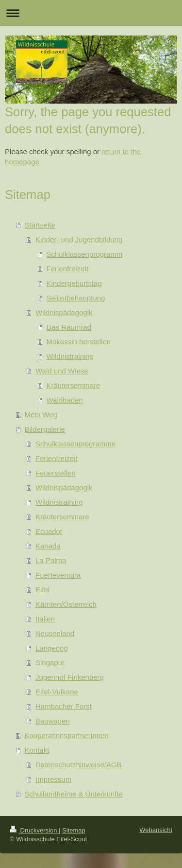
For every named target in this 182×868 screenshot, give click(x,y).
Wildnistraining (70, 356)
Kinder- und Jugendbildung (79, 239)
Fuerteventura (58, 575)
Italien (45, 619)
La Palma (51, 560)
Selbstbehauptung (76, 298)
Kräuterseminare (74, 385)
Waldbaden (65, 400)
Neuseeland (55, 633)
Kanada (48, 546)
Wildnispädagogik (64, 312)
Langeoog (52, 648)
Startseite (40, 225)
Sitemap (74, 830)
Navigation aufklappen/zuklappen (91, 13)
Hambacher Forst (64, 706)
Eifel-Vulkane (57, 692)
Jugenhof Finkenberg (70, 677)
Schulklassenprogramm (85, 254)
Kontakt (37, 750)
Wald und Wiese (62, 371)
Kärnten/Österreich (66, 604)
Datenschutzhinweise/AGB (79, 765)
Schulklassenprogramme (75, 444)
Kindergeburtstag (74, 283)
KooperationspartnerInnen (67, 735)
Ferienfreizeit (68, 269)
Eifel (42, 590)
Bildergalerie (45, 429)
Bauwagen (53, 721)
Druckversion (34, 830)
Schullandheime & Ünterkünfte (74, 794)
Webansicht (156, 830)
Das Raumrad (69, 327)
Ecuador (49, 531)
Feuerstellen (56, 473)
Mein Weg (41, 415)
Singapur (50, 663)
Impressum (53, 779)
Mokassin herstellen (79, 342)
